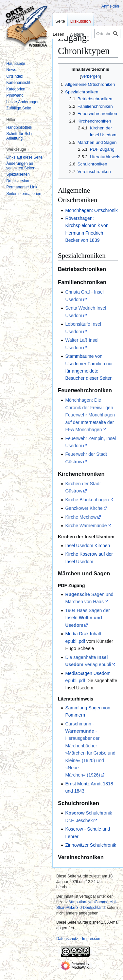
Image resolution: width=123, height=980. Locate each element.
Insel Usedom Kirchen (88, 546)
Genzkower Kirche (84, 508)
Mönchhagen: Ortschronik (91, 210)
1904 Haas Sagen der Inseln (87, 618)
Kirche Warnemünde (86, 526)
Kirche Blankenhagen (87, 500)
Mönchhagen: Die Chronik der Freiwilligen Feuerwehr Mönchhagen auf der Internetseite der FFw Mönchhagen (90, 415)
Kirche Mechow (81, 517)
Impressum (92, 939)
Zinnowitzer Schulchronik (91, 845)
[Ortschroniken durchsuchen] (107, 34)
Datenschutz (67, 939)
